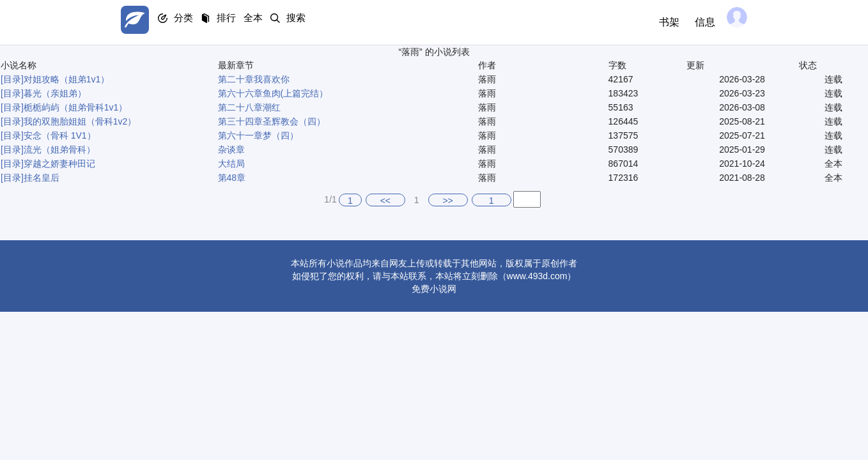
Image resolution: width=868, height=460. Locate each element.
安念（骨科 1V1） (60, 135)
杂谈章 (231, 149)
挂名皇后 (42, 178)
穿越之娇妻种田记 (59, 164)
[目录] (12, 79)
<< (385, 201)
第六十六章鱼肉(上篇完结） (273, 93)
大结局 (231, 164)
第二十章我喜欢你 (254, 79)
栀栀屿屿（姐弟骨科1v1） (76, 107)
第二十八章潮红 (249, 107)
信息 (695, 22)
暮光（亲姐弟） (55, 93)
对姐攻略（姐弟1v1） (67, 79)
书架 (659, 22)
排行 (249, 23)
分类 (196, 23)
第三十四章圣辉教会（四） (272, 121)
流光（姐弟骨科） (59, 149)
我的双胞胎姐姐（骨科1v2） (80, 121)
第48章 (232, 178)
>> (447, 201)
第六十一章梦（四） (258, 135)
